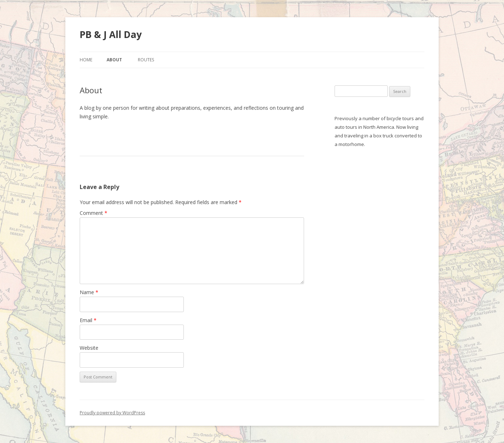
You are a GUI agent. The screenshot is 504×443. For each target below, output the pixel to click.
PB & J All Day (111, 34)
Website (89, 348)
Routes (146, 60)
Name (89, 292)
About (114, 60)
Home (86, 60)
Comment (94, 213)
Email (88, 320)
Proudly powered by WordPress (112, 413)
